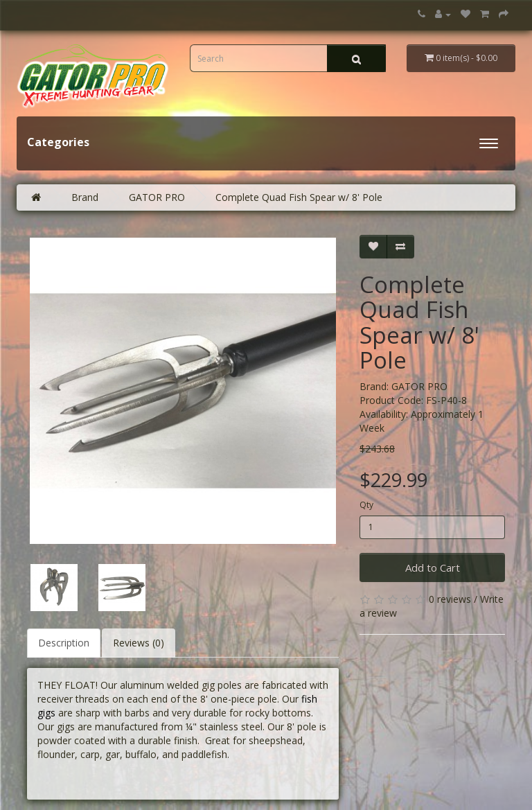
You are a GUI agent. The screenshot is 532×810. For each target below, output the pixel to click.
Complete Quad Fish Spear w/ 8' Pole (299, 197)
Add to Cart (433, 567)
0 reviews (450, 599)
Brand (85, 197)
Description (64, 643)
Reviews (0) (139, 643)
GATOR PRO (157, 197)
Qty (366, 505)
